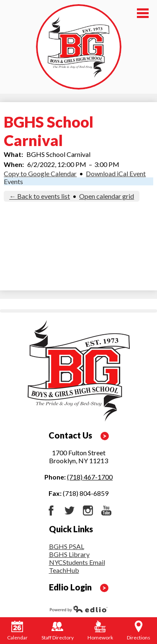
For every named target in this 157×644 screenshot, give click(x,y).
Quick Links (71, 529)
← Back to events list (40, 196)
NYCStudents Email (77, 562)
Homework (100, 631)
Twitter (69, 511)
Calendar (17, 631)
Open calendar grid (107, 196)
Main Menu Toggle (143, 13)
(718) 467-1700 (90, 477)
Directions (139, 631)
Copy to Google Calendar (40, 173)
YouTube (106, 511)
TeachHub (64, 570)
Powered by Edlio (79, 609)
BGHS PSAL (67, 546)
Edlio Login (70, 587)
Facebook (51, 511)
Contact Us (70, 435)
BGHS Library (69, 554)
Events (13, 181)
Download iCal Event (116, 173)
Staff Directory (58, 631)
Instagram (88, 511)
